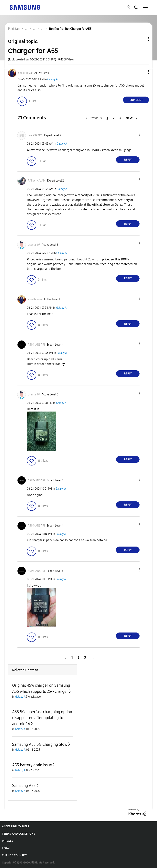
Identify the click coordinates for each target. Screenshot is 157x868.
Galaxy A (52, 79)
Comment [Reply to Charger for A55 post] (136, 100)
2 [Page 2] (114, 118)
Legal (6, 848)
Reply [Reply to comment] (128, 160)
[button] (142, 72)
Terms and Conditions (19, 834)
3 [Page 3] (120, 118)
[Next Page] (131, 118)
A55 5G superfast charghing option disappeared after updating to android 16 (42, 718)
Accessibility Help (16, 826)
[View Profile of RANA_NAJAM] (37, 181)
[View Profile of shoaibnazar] (26, 73)
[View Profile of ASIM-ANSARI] (36, 345)
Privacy (8, 841)
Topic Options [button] (142, 39)
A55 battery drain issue (32, 765)
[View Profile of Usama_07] (34, 245)
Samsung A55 (24, 786)
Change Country (14, 855)
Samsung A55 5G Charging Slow (40, 744)
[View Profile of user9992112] (35, 136)
